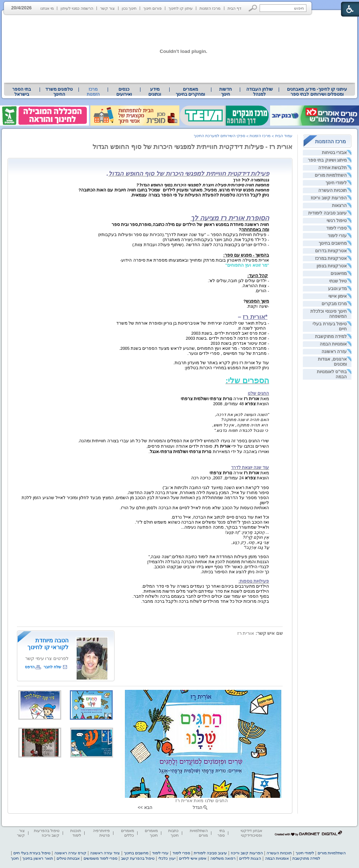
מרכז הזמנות (210, 8)
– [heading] (253, 317)
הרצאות (339, 205)
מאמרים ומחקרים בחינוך (190, 92)
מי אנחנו (47, 8)
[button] (253, 8)
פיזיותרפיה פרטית (101, 833)
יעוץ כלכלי (167, 858)
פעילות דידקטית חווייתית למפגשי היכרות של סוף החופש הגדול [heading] (189, 174)
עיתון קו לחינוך (181, 8)
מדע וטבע (337, 289)
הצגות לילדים (250, 858)
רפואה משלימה (223, 858)
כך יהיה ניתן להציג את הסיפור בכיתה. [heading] (235, 572)
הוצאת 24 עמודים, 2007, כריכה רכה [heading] (230, 478)
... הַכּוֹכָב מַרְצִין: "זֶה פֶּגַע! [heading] (247, 532)
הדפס (30, 667)
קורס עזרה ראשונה (70, 853)
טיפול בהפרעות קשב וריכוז (47, 833)
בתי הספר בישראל (22, 92)
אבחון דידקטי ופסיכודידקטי (251, 833)
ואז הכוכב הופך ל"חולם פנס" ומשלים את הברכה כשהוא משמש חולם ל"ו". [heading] (202, 522)
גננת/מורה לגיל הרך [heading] (251, 180)
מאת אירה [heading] (225, 399)
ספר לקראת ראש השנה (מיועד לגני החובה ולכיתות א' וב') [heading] (216, 488)
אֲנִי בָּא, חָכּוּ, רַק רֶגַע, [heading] (250, 542)
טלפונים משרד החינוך (59, 92)
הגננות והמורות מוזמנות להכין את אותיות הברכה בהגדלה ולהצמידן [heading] (208, 562)
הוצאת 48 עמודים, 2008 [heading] (241, 404)
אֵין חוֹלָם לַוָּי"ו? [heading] (256, 537)
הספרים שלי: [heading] (247, 381)
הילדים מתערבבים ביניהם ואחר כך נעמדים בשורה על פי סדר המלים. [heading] (205, 586)
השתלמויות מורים (331, 175)
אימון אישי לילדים (193, 858)
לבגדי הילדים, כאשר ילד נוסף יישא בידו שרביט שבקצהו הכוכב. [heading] (211, 567)
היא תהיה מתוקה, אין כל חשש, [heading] (241, 425)
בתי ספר (221, 833)
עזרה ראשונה (334, 352)
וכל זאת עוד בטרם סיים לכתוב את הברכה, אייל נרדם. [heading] (220, 517)
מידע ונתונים (155, 92)
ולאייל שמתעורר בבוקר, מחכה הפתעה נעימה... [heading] (225, 527)
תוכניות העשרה (333, 190)
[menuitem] (317, 92)
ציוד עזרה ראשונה (105, 853)
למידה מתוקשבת (331, 336)
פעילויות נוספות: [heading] (254, 581)
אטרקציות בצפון (332, 266)
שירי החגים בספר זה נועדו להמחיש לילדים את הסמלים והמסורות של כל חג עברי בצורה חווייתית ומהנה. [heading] (174, 441)
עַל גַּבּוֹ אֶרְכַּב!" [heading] (257, 547)
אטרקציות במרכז (331, 258)
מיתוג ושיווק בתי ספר (327, 160)
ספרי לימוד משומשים (100, 858)
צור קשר (107, 8)
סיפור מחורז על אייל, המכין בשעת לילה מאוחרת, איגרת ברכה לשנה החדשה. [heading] (198, 493)
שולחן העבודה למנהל (260, 92)
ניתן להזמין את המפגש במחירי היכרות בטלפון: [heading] (227, 368)
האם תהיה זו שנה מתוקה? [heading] (245, 420)
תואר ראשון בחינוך (37, 858)
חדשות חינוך (226, 92)
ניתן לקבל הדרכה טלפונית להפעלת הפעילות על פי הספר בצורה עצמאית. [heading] (200, 195)
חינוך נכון (129, 8)
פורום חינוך (152, 8)
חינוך (15, 858)
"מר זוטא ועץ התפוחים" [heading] (247, 265)
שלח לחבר (52, 667)
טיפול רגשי (337, 221)
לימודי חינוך (336, 183)
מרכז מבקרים (334, 304)
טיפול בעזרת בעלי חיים (32, 853)
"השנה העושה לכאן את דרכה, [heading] (242, 415)
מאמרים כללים (127, 833)
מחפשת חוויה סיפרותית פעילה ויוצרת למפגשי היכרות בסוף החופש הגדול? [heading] (203, 185)
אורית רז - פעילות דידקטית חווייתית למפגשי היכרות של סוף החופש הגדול (192, 147)
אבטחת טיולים (68, 858)
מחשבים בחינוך (333, 243)
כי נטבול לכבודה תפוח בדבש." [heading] (242, 430)
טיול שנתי (338, 281)
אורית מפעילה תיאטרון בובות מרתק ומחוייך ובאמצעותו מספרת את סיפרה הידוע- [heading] (195, 260)
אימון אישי (338, 296)
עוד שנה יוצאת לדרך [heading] (250, 467)
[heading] (107, 174)
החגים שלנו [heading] (258, 393)
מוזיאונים (339, 273)
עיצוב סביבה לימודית (327, 213)
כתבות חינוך (173, 833)
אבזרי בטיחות (334, 153)
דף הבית (234, 8)
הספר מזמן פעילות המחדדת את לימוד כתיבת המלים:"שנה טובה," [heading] (209, 557)
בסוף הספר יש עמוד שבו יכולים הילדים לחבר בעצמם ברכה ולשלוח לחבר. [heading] (201, 596)
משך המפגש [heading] (257, 301)
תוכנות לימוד (76, 833)
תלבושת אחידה (333, 168)
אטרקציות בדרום (331, 251)
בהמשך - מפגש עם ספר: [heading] (246, 255)
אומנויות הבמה (333, 344)
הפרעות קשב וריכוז (329, 198)
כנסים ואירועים (124, 92)
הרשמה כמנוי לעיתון (77, 8)
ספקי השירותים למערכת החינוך (219, 136)
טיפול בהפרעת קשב (138, 858)
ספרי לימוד (336, 228)
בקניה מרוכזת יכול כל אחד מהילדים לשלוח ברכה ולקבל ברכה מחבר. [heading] (205, 601)
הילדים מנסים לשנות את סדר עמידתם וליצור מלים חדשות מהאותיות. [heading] (206, 591)
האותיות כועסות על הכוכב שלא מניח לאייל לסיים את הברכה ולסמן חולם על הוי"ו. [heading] (194, 508)
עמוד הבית (284, 136)
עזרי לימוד (337, 236)
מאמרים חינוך (151, 833)
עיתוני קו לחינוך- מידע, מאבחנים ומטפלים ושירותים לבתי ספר (317, 92)
